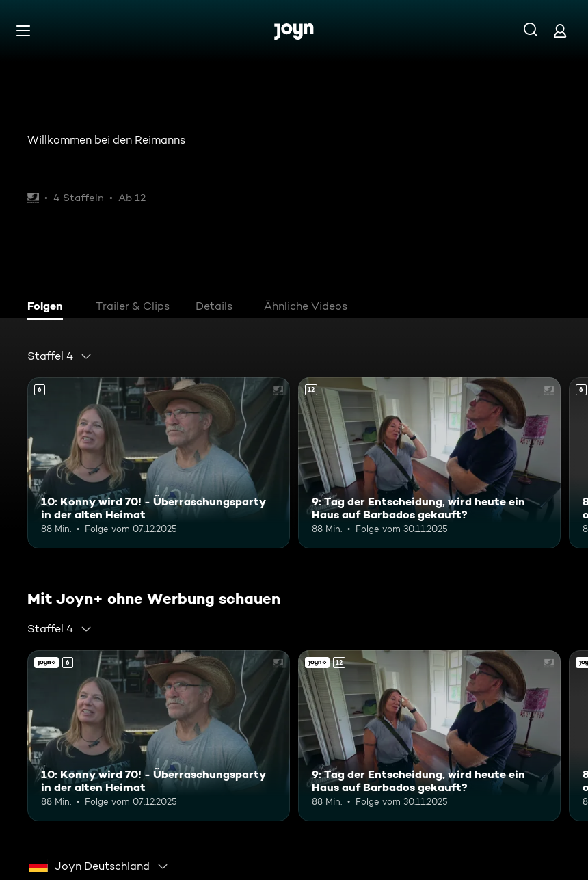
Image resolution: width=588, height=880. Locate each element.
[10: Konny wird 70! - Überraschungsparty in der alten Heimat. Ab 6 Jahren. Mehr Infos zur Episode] (159, 463)
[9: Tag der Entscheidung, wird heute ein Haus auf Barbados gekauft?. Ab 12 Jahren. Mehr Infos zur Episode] (429, 463)
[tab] (49, 308)
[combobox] (60, 356)
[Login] (560, 30)
